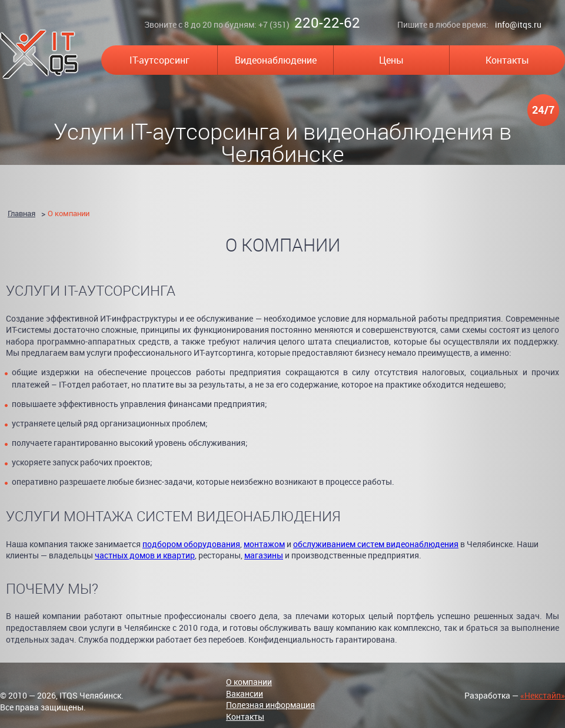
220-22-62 (327, 22)
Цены (391, 60)
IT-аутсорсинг (159, 60)
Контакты (507, 60)
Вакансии (245, 694)
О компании (69, 213)
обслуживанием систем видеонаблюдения (376, 544)
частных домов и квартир (145, 555)
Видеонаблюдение (276, 60)
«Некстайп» (543, 695)
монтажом (264, 544)
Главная (21, 213)
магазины (264, 555)
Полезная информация (270, 705)
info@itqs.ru (518, 24)
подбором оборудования (191, 544)
